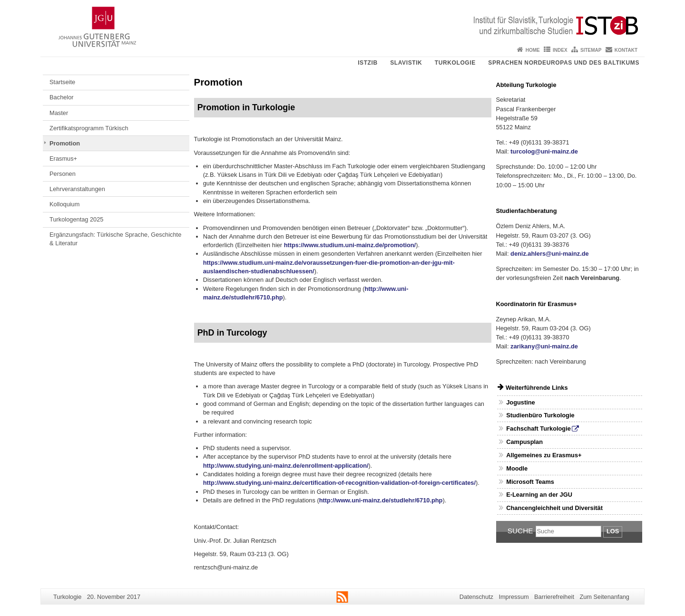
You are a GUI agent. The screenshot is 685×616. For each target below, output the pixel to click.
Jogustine (520, 402)
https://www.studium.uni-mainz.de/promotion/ (350, 245)
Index (560, 50)
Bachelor (62, 97)
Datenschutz (476, 597)
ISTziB (368, 63)
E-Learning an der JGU (539, 495)
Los (613, 531)
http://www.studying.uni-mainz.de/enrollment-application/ (286, 466)
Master (59, 113)
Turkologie (455, 63)
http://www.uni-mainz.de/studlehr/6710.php (381, 500)
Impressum (514, 597)
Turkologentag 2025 (76, 219)
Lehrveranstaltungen (77, 189)
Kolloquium (64, 204)
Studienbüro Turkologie (540, 415)
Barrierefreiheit (554, 597)
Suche (520, 531)
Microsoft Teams (530, 482)
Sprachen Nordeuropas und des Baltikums (564, 63)
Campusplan (524, 442)
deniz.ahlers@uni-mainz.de (550, 254)
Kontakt (626, 50)
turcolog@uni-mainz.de (544, 151)
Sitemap (591, 50)
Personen (63, 174)
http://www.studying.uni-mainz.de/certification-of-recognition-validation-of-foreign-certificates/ (339, 483)
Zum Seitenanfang (604, 597)
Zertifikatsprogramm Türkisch (89, 128)
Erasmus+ (63, 159)
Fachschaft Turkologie (538, 428)
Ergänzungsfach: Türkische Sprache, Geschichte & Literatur (115, 239)
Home (533, 50)
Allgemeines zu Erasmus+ (544, 455)
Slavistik (406, 63)
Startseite (62, 82)
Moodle (517, 468)
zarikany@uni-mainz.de (544, 346)
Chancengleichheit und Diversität (554, 508)
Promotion (65, 143)
